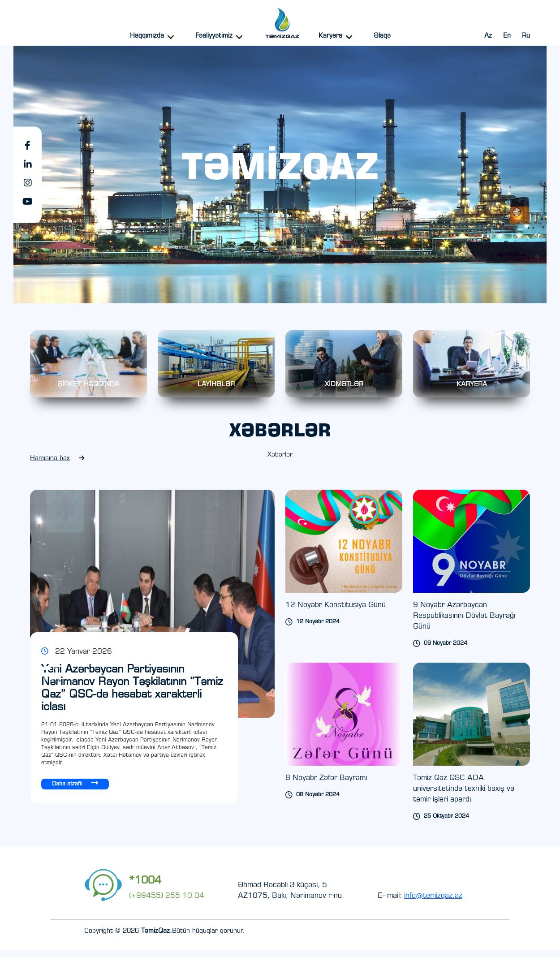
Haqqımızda (147, 36)
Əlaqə (382, 36)
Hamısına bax (57, 466)
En (507, 36)
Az (488, 36)
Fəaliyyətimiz (214, 36)
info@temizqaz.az (433, 903)
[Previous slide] (205, 681)
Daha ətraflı (75, 790)
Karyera (330, 36)
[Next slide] (220, 681)
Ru (526, 36)
